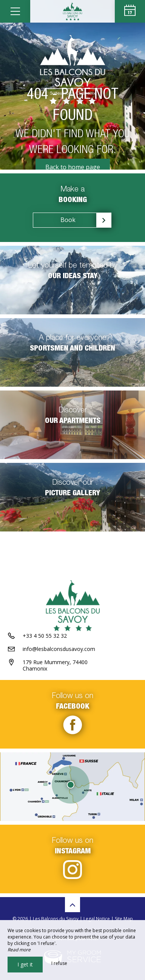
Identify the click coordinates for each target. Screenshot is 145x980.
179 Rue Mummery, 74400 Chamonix (55, 665)
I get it (25, 964)
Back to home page (73, 167)
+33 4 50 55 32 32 (45, 636)
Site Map (124, 919)
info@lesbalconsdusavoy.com (59, 649)
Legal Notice (97, 919)
